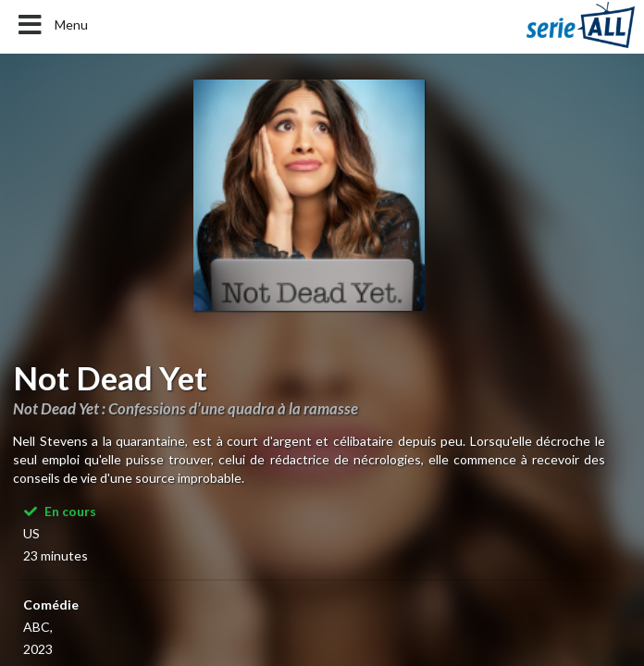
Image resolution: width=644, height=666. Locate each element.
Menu (51, 25)
